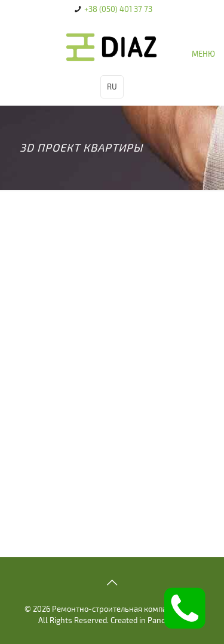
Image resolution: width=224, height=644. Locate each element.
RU (112, 87)
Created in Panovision (148, 620)
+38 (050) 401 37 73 (118, 9)
